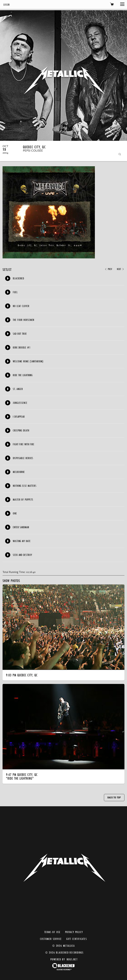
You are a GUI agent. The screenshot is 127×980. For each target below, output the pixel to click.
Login (7, 5)
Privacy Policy (74, 932)
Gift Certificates (77, 939)
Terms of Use (52, 932)
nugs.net (72, 959)
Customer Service (51, 939)
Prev (108, 269)
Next (121, 269)
